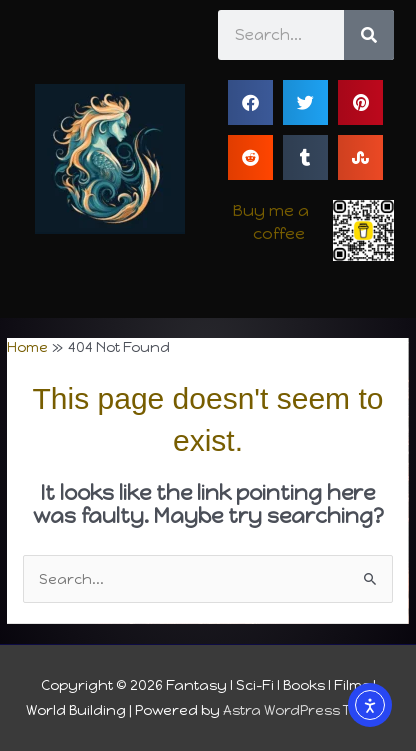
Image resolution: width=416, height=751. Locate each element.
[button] (250, 102)
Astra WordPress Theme (307, 710)
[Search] (369, 35)
